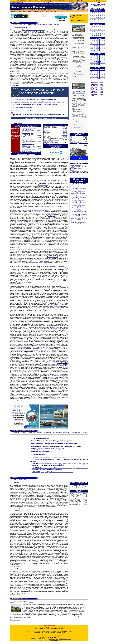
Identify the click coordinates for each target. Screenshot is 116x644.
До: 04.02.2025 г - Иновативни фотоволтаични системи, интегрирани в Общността (34, 105)
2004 (97, 93)
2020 (92, 86)
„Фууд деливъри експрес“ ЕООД (43, 347)
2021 (101, 84)
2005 (92, 93)
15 (98, 18)
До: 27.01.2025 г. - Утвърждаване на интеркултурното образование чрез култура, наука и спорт (38, 102)
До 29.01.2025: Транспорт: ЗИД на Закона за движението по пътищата (52, 472)
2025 (97, 83)
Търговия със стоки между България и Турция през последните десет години (79, 204)
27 (94, 21)
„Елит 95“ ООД (15, 347)
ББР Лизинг (14, 158)
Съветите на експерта (79, 69)
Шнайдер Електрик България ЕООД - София (29, 149)
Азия (25, 480)
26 (92, 21)
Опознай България (60, 1)
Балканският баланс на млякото (79, 214)
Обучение (40, 433)
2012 (101, 89)
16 (100, 18)
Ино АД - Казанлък (76, 165)
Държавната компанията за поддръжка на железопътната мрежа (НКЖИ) (32, 210)
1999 (92, 96)
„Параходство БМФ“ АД (38, 267)
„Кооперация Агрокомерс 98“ (25, 390)
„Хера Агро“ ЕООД (63, 363)
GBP (71, 137)
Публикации (73, 1)
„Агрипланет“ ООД (22, 372)
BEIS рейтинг (15, 128)
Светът (41, 11)
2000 (101, 94)
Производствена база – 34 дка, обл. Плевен (79, 92)
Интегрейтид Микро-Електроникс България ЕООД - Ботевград (28, 139)
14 (96, 18)
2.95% (86, 145)
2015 (101, 87)
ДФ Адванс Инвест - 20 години (79, 212)
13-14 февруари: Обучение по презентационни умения (47, 449)
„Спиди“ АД (24, 286)
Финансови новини (18, 24)
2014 (92, 89)
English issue (75, 17)
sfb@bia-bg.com (80, 77)
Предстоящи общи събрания (79, 172)
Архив (98, 1)
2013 (97, 89)
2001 (97, 94)
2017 (92, 87)
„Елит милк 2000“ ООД (62, 346)
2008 (92, 91)
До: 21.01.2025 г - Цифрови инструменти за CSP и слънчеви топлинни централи (34, 99)
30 (100, 21)
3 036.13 (65, 136)
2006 (101, 91)
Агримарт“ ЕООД (26, 347)
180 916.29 (64, 126)
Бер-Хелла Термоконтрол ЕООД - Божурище (28, 147)
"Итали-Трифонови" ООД (53, 340)
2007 (97, 91)
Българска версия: (40, 628)
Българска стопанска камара (28, 11)
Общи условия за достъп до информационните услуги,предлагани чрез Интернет (49, 631)
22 (98, 19)
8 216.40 (65, 134)
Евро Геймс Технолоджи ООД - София (28, 131)
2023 (92, 84)
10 (94, 31)
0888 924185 (80, 75)
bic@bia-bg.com (54, 639)
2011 (92, 90)
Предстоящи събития (49, 433)
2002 (92, 94)
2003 (101, 93)
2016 (97, 87)
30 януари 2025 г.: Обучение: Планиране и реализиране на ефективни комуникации (56, 446)
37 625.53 (65, 135)
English (81, 1)
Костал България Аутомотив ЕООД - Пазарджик (29, 129)
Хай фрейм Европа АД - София (79, 171)
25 (96, 35)
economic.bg (19, 284)
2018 (101, 86)
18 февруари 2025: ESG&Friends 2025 (42, 451)
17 (94, 33)
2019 (97, 86)
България (15, 11)
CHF (71, 140)
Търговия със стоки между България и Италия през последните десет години (79, 190)
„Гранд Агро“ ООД (16, 374)
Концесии (56, 24)
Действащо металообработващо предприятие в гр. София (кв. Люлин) (79, 36)
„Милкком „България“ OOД (61, 377)
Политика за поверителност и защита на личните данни (49, 633)
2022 (97, 84)
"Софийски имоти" (43, 185)
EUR (71, 136)
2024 (101, 83)
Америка (20, 480)
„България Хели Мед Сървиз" (28, 253)
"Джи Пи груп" (51, 216)
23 (100, 19)
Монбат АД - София (27, 151)
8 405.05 (65, 131)
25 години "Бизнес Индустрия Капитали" (79, 208)
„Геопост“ (64, 286)
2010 (97, 90)
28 (96, 21)
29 (98, 21)
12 (92, 18)
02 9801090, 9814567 (36, 119)
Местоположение (15, 620)
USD (71, 139)
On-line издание (76, 15)
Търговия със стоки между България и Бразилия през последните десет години (79, 185)
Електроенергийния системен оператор (34, 30)
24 (94, 35)
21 (96, 19)
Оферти (34, 433)
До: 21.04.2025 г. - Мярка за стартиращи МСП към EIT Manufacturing (30, 110)
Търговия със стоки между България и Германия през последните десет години (79, 199)
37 (67, 128)
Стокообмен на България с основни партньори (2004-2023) (79, 194)
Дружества (26, 24)
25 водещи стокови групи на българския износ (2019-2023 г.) (79, 218)
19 (92, 19)
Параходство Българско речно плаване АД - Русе (51, 140)
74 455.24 (65, 130)
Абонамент (33, 1)
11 (96, 31)
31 (95, 51)
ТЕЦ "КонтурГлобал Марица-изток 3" (26, 57)
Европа (15, 480)
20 (94, 19)
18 (96, 33)
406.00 (66, 137)
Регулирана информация (37, 24)
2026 (92, 83)
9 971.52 (65, 133)
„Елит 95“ (21, 350)
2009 (101, 90)
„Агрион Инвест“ (43, 356)
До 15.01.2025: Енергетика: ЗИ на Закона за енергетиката (48, 457)
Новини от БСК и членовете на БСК (22, 433)
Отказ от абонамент (77, 21)
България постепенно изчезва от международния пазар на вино (79, 221)
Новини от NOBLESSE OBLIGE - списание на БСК (69, 433)
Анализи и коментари (45, 1)
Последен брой (22, 1)
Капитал (18, 71)
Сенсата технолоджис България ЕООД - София (28, 134)
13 (94, 18)
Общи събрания (48, 24)
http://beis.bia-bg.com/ (65, 639)
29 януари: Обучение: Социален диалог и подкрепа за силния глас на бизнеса (54, 443)
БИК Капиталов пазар (16, 2)
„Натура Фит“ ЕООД (41, 390)
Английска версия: (55, 628)
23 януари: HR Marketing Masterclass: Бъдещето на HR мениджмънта (52, 441)
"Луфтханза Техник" (52, 257)
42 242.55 (65, 129)
